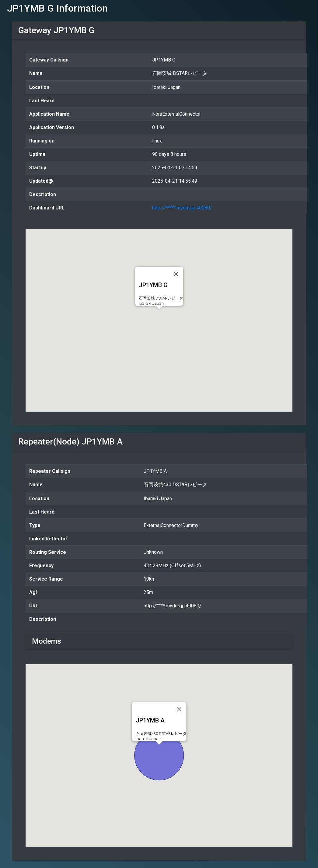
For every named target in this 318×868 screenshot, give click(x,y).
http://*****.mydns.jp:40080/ (182, 208)
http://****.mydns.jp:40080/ (173, 606)
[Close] (176, 274)
